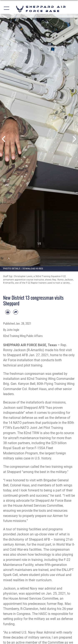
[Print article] (8, 312)
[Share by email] (16, 312)
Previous (4, 139)
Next (74, 139)
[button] (7, 9)
